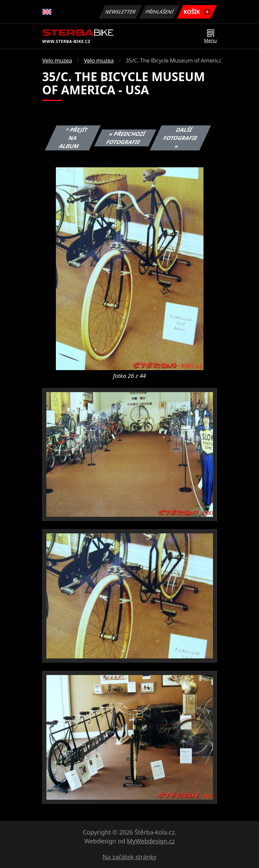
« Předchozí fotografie (126, 138)
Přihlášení (160, 12)
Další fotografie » (180, 138)
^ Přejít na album (73, 138)
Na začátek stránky (129, 857)
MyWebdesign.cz (151, 841)
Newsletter (121, 12)
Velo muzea (57, 60)
